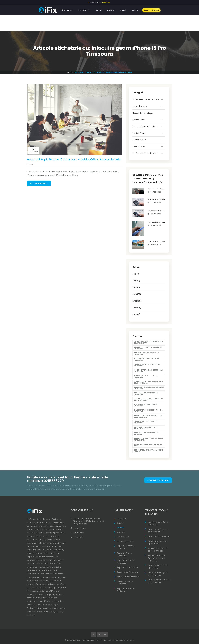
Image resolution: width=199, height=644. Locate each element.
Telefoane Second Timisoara (145, 153)
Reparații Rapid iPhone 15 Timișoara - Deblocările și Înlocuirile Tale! (74, 160)
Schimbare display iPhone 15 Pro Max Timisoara (148, 342)
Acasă (70, 72)
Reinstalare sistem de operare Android (158, 550)
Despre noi (111, 10)
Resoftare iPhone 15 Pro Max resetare (147, 434)
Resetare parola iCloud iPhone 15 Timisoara (149, 388)
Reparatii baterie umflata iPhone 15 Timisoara (149, 439)
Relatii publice (139, 120)
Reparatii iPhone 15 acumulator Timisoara (148, 348)
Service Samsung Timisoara (125, 583)
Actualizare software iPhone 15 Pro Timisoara (149, 399)
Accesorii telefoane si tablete (146, 99)
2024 (137, 301)
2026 (136, 314)
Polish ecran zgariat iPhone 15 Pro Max (148, 445)
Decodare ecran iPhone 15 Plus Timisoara (148, 405)
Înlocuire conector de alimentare (158, 567)
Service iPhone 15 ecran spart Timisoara (148, 365)
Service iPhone (139, 133)
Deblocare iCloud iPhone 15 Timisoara (146, 376)
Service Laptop (139, 140)
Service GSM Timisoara (127, 572)
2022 (136, 287)
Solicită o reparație (151, 10)
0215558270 (79, 533)
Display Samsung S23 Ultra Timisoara (158, 574)
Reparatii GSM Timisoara (128, 567)
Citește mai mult (39, 183)
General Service (140, 106)
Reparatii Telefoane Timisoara (126, 547)
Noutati (123, 10)
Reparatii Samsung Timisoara (126, 562)
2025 (137, 308)
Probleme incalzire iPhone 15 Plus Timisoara (147, 428)
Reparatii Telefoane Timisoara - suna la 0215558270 (157, 558)
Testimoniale (123, 537)
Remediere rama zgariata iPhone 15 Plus (149, 451)
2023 (137, 294)
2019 (136, 274)
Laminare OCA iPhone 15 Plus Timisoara (147, 354)
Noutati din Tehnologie (143, 113)
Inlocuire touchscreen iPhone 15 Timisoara (149, 411)
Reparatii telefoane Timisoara (146, 126)
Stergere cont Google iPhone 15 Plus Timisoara (149, 382)
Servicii (99, 10)
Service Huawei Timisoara (129, 577)
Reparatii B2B (67, 10)
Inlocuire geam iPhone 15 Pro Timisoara (147, 359)
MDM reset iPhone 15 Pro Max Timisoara (147, 394)
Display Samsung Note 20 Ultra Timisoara (160, 581)
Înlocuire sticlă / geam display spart (158, 531)
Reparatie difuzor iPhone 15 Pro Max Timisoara (148, 416)
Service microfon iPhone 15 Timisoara (146, 422)
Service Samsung (140, 147)
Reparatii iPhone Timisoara (124, 554)
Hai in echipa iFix (84, 10)
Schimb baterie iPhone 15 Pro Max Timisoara (149, 371)
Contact (135, 10)
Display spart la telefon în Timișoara (163, 199)
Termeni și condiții (125, 541)
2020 (136, 281)
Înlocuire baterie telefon (159, 536)
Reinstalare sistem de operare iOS (158, 542)
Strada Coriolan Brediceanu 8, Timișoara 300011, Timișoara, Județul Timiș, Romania (89, 521)
